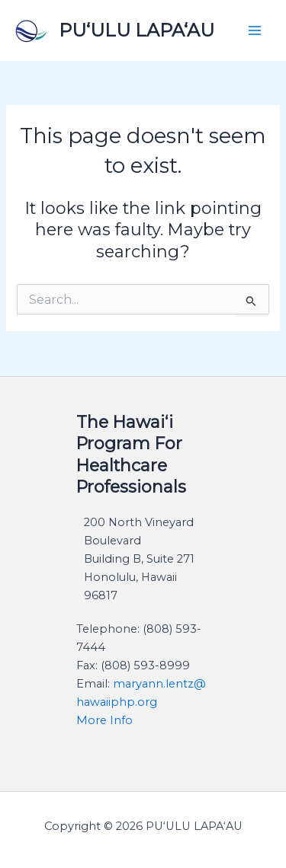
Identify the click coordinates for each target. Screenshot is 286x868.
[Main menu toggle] (255, 30)
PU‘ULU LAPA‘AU (137, 30)
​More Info (104, 720)
